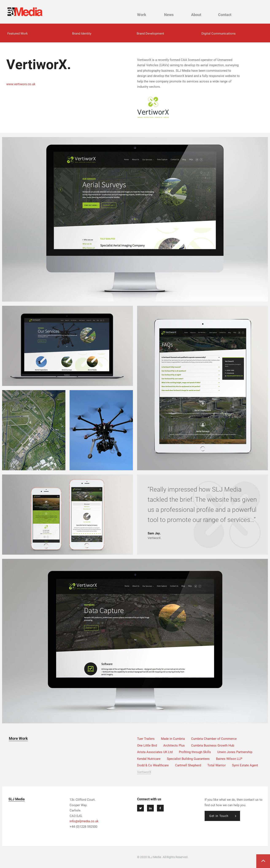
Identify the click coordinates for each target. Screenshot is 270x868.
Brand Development (150, 33)
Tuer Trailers (146, 739)
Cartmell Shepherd (188, 765)
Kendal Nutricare (149, 759)
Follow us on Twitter (140, 808)
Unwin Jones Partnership (235, 752)
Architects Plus (174, 745)
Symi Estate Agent (245, 765)
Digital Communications (219, 33)
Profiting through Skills (195, 752)
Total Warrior (217, 765)
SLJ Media (25, 12)
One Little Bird (147, 745)
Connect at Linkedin (150, 808)
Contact (225, 15)
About (196, 15)
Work (142, 15)
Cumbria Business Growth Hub (213, 745)
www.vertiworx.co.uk (21, 84)
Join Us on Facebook (160, 808)
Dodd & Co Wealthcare (153, 765)
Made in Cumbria (173, 739)
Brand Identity (82, 33)
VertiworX (144, 772)
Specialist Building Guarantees (188, 759)
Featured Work (18, 33)
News (169, 15)
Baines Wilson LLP (229, 759)
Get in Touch (219, 816)
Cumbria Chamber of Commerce (214, 739)
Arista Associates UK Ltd (155, 752)
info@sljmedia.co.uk (84, 821)
